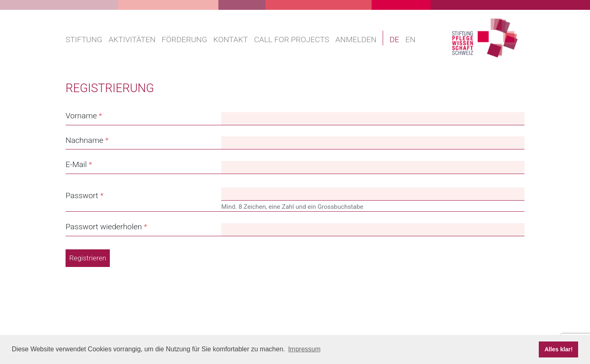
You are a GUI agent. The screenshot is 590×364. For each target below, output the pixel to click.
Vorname (81, 116)
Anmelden (356, 40)
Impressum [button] (304, 349)
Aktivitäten (132, 40)
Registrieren (88, 258)
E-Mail (76, 164)
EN (410, 40)
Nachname (84, 140)
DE (395, 40)
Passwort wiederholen (104, 227)
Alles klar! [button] (559, 349)
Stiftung (84, 40)
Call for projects (292, 40)
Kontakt (231, 40)
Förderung (185, 40)
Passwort (82, 196)
